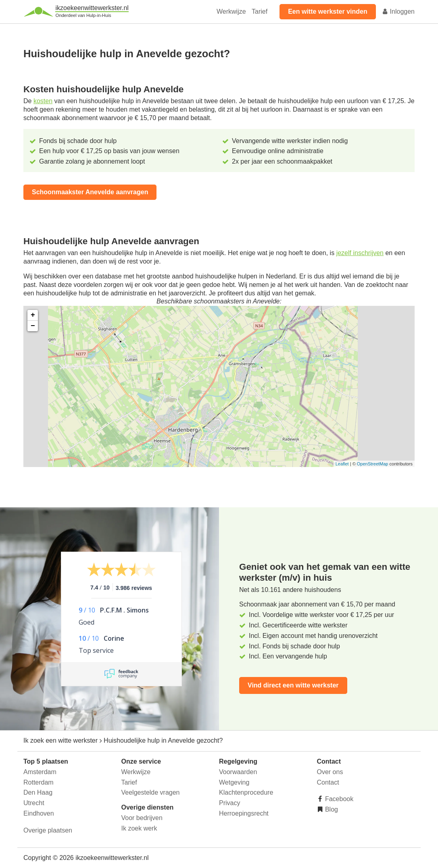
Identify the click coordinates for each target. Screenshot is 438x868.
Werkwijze (231, 11)
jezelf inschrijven (360, 253)
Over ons (330, 772)
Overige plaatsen (48, 830)
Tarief (260, 11)
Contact (328, 782)
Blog (331, 809)
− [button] (33, 326)
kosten (43, 101)
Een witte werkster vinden (328, 11)
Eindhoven (39, 813)
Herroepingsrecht (244, 813)
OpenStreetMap (373, 464)
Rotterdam (39, 782)
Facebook (339, 799)
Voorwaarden (238, 772)
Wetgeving (234, 782)
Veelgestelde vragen (151, 792)
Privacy (229, 803)
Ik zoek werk (139, 828)
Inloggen (398, 11)
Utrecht (34, 803)
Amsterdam (40, 772)
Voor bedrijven (142, 818)
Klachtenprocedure (246, 792)
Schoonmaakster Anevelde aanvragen (90, 192)
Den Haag (38, 792)
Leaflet (342, 464)
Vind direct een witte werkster (293, 685)
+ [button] (33, 315)
